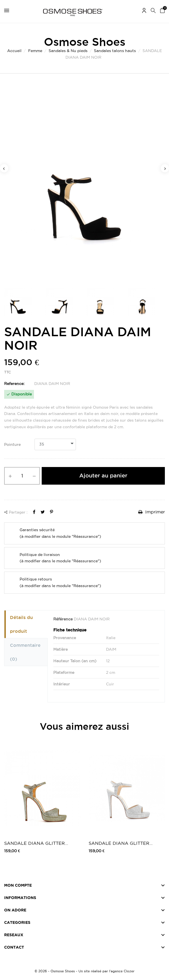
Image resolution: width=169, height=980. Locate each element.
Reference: (14, 384)
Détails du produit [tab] (21, 624)
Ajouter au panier (103, 476)
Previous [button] (4, 168)
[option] (84, 183)
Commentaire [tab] (25, 652)
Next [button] (165, 168)
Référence (63, 619)
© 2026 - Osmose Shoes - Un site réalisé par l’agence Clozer (84, 971)
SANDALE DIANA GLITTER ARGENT (119, 844)
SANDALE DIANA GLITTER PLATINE (35, 844)
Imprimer (152, 512)
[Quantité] (22, 476)
